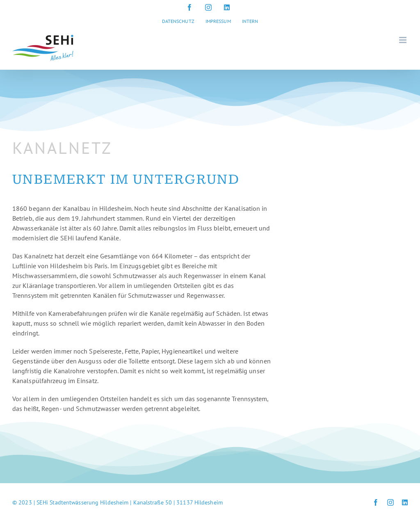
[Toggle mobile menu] (403, 40)
